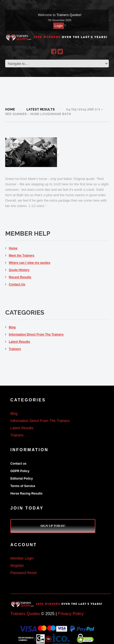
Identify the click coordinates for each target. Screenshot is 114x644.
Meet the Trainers (22, 256)
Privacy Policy (71, 614)
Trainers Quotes (25, 614)
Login (59, 26)
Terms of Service (23, 486)
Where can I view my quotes (30, 263)
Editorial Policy (22, 479)
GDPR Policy (20, 471)
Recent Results (20, 277)
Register (17, 566)
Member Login (22, 558)
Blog (12, 327)
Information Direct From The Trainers (36, 335)
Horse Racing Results (26, 494)
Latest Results (41, 109)
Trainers (15, 349)
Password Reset (24, 573)
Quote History (19, 270)
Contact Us (17, 284)
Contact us (18, 464)
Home (10, 109)
